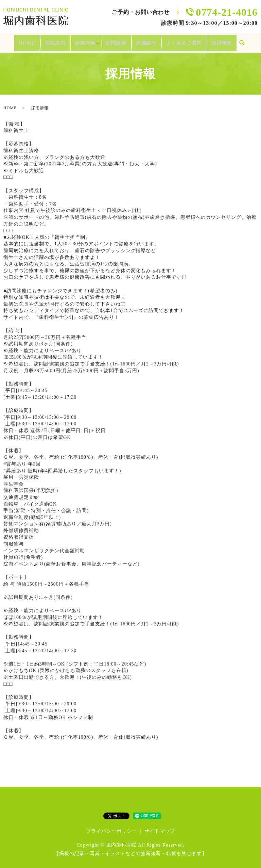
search (251, 41)
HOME (19, 41)
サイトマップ (160, 827)
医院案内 (48, 41)
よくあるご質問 (189, 41)
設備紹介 (149, 41)
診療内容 (80, 41)
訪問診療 (116, 41)
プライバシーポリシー (111, 827)
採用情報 (230, 41)
